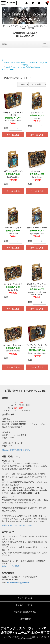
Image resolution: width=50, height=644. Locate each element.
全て (3, 60)
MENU (5, 44)
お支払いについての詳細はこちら (16, 450)
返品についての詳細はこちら (14, 566)
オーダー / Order (8, 69)
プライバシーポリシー (25, 605)
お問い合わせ (25, 619)
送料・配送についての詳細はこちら (17, 525)
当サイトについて (25, 598)
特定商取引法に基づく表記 (25, 612)
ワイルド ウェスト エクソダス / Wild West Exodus (22, 67)
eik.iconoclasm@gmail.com (18, 582)
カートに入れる (13, 135)
